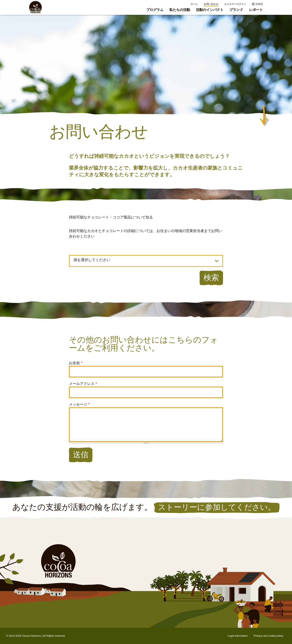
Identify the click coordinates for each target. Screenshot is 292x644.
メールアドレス (83, 384)
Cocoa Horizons (31, 636)
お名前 (76, 363)
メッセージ (79, 404)
